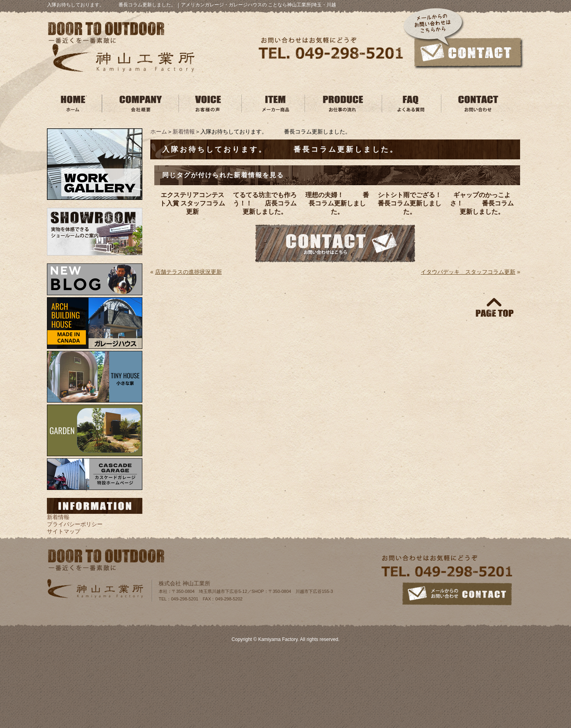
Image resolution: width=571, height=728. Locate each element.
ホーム (159, 132)
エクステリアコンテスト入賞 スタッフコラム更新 (192, 203)
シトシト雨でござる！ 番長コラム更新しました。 (411, 203)
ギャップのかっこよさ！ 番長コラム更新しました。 (482, 203)
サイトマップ (64, 531)
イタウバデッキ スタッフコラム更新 (468, 272)
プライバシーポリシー (75, 524)
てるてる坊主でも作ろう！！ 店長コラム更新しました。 (265, 203)
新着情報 (184, 132)
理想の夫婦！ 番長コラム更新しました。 (337, 203)
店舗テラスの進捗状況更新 (188, 272)
